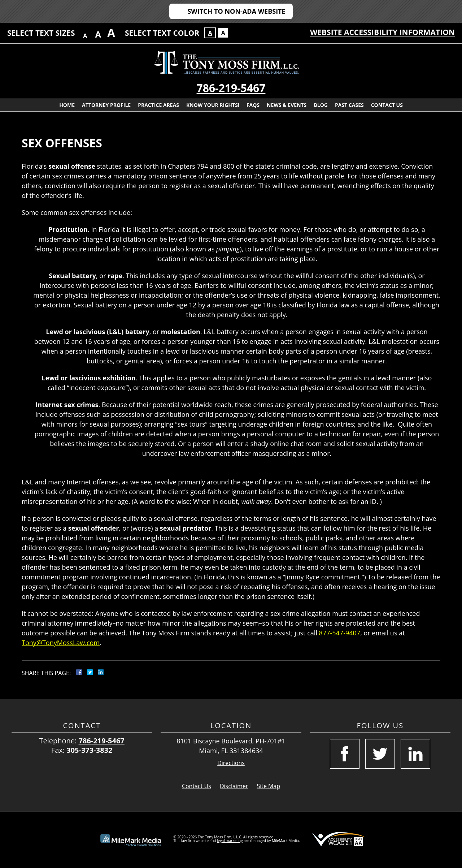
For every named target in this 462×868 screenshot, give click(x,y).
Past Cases (349, 105)
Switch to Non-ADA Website (236, 11)
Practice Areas (158, 105)
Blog (321, 105)
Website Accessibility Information (382, 32)
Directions (231, 763)
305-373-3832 (89, 750)
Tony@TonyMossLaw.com (61, 643)
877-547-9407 (340, 633)
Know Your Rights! (213, 105)
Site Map (268, 786)
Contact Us (387, 105)
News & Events (287, 105)
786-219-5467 (231, 88)
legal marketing (230, 841)
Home (67, 105)
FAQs (253, 105)
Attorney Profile (106, 105)
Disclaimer (234, 786)
